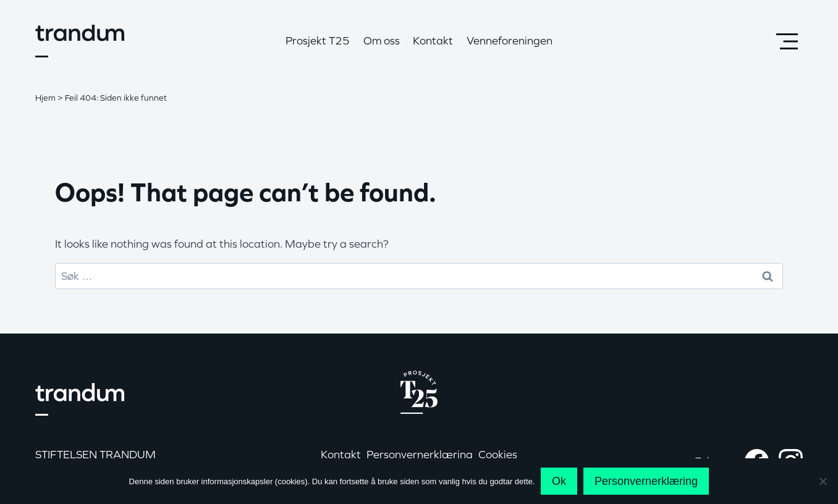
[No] (823, 481)
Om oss (382, 40)
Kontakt (433, 40)
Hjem (45, 98)
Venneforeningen (510, 40)
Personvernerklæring (646, 481)
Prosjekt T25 (318, 40)
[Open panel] (787, 41)
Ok (559, 481)
